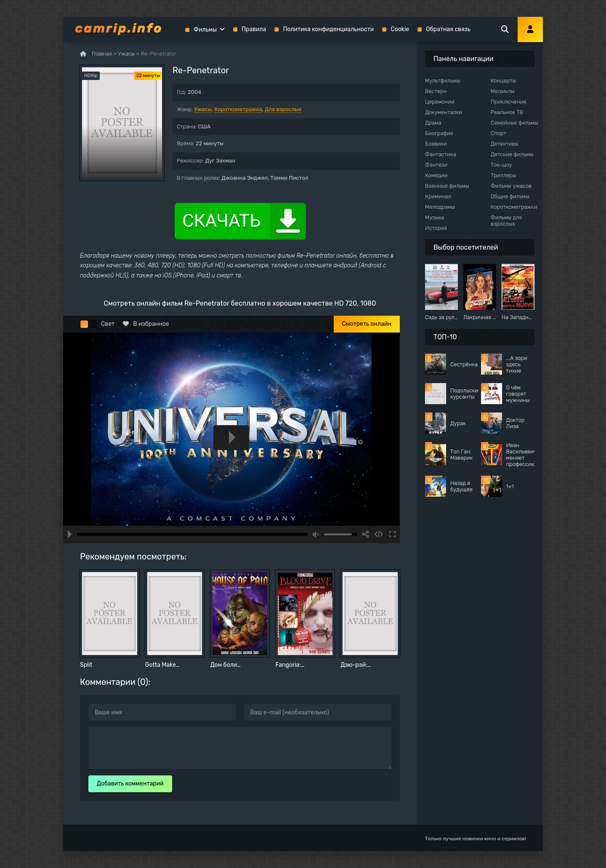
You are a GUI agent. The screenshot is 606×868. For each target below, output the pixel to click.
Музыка (435, 217)
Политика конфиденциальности (328, 29)
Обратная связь (448, 29)
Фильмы (205, 30)
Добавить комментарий (130, 784)
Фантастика (441, 154)
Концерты (503, 81)
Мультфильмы (443, 81)
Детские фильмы (512, 154)
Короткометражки (514, 207)
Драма (433, 123)
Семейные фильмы (514, 123)
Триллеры (503, 175)
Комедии (436, 175)
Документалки (444, 112)
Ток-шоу (501, 165)
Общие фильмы (510, 196)
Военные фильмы (447, 186)
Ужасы (203, 109)
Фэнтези (436, 165)
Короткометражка (238, 109)
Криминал (438, 196)
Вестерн (436, 91)
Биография (439, 133)
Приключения (508, 102)
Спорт (498, 133)
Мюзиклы (503, 91)
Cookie (400, 29)
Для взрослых (283, 109)
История (436, 228)
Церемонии (440, 102)
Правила (254, 29)
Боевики (436, 144)
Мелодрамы (440, 207)
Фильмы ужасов (511, 186)
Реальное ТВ (507, 112)
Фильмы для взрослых (506, 221)
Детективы (505, 144)
